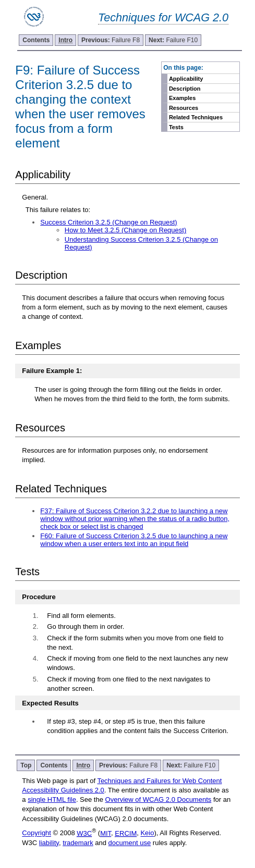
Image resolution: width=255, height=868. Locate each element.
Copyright (37, 833)
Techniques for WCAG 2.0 (163, 17)
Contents (36, 40)
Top (26, 765)
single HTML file (52, 799)
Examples (182, 98)
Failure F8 (111, 40)
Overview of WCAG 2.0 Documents (159, 799)
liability (49, 843)
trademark (78, 843)
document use (130, 843)
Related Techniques (196, 117)
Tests (176, 127)
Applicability (186, 79)
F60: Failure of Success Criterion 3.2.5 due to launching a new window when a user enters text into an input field (134, 540)
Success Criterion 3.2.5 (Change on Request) (108, 222)
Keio (147, 833)
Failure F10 (173, 40)
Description (185, 89)
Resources (184, 108)
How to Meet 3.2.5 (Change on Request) (125, 230)
